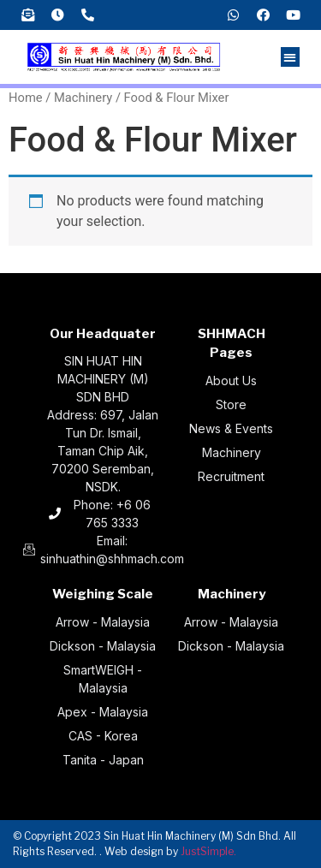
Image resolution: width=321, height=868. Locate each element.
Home (26, 98)
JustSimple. (208, 851)
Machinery (83, 98)
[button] (291, 57)
